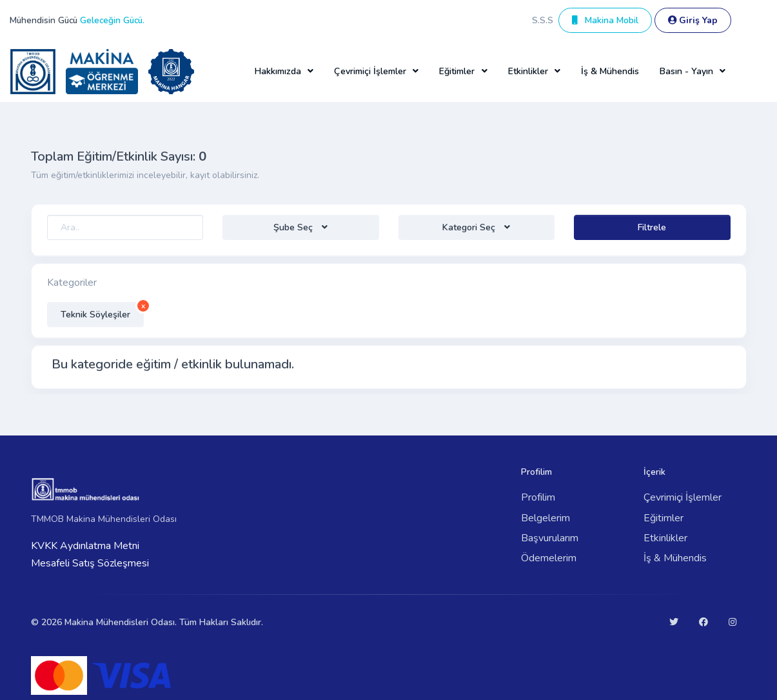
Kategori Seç (470, 227)
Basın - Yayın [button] (686, 71)
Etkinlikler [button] (528, 71)
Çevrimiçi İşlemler (683, 497)
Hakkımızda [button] (278, 71)
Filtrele (652, 227)
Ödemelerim (549, 558)
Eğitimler (664, 518)
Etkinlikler (665, 538)
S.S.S (543, 20)
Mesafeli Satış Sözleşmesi (90, 563)
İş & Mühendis (610, 71)
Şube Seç (294, 227)
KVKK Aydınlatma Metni (85, 546)
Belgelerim (546, 518)
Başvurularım (550, 538)
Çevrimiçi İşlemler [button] (370, 71)
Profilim (538, 497)
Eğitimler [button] (457, 71)
